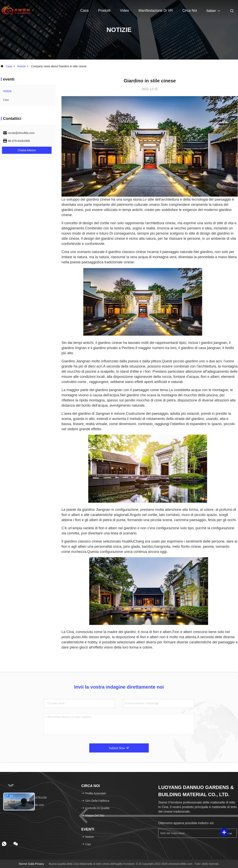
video (125, 11)
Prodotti (104, 11)
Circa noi (190, 11)
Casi (6, 100)
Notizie (22, 66)
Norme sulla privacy (31, 864)
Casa (84, 11)
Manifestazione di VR (156, 11)
